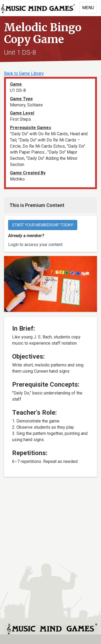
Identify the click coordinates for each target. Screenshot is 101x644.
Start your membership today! (43, 225)
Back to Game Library (24, 73)
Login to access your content (35, 245)
